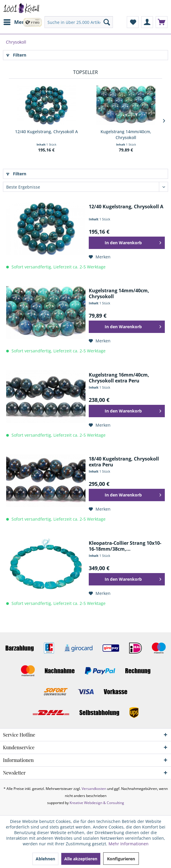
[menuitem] (16, 22)
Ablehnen (45, 859)
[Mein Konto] (147, 22)
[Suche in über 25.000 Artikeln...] (79, 22)
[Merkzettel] (133, 22)
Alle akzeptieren (81, 859)
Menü (16, 21)
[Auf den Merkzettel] (100, 257)
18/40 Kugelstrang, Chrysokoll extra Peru (124, 462)
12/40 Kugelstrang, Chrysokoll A (46, 132)
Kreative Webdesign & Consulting (97, 803)
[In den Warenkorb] (127, 243)
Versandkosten (94, 789)
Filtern (16, 55)
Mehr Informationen (129, 844)
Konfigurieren (121, 859)
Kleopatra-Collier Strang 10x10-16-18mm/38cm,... (125, 546)
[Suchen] (107, 22)
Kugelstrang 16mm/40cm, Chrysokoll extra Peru (119, 378)
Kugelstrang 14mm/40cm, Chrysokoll (126, 135)
